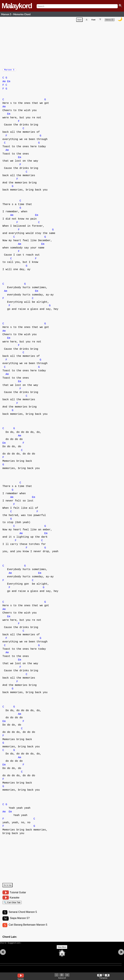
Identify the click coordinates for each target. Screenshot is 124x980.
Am (4, 83)
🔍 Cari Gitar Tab (12, 905)
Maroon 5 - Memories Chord (16, 14)
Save (79, 20)
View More (62, 952)
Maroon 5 (9, 71)
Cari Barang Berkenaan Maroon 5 (28, 928)
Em (9, 83)
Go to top (8, 887)
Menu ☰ (109, 20)
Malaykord (17, 6)
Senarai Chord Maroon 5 (23, 915)
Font (93, 20)
